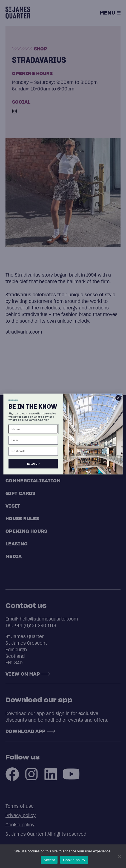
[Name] (33, 429)
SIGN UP (33, 464)
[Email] (33, 440)
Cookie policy (74, 860)
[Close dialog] (118, 398)
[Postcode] (33, 451)
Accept (49, 860)
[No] (119, 856)
